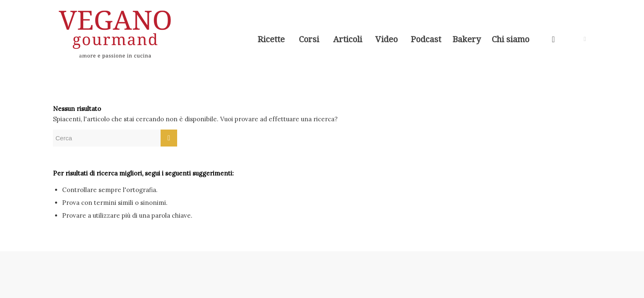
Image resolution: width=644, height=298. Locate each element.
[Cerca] (553, 39)
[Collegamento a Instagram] (585, 39)
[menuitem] (271, 39)
